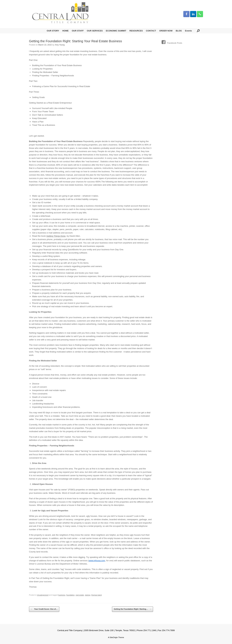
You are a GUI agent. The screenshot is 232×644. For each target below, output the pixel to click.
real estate (80, 595)
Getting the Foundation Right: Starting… (132, 609)
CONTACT (151, 31)
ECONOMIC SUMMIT (116, 31)
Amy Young (60, 45)
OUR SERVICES (95, 31)
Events (188, 31)
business (62, 595)
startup (88, 595)
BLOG (179, 31)
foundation (71, 595)
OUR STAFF (78, 31)
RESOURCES (136, 31)
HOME (65, 31)
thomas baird (97, 595)
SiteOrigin (114, 637)
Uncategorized (43, 595)
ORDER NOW (166, 31)
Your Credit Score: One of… (44, 609)
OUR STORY (53, 31)
